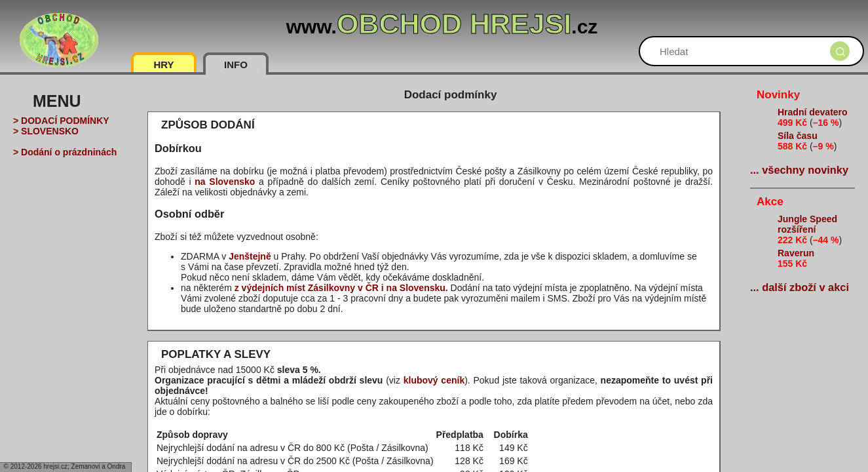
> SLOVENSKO (46, 131)
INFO (236, 65)
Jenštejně (250, 256)
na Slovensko (225, 182)
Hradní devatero (813, 112)
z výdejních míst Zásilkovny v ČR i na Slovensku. (341, 288)
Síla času (798, 136)
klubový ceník (434, 380)
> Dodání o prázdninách (65, 152)
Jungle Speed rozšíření (807, 224)
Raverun (796, 253)
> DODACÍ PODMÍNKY (61, 121)
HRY (163, 65)
